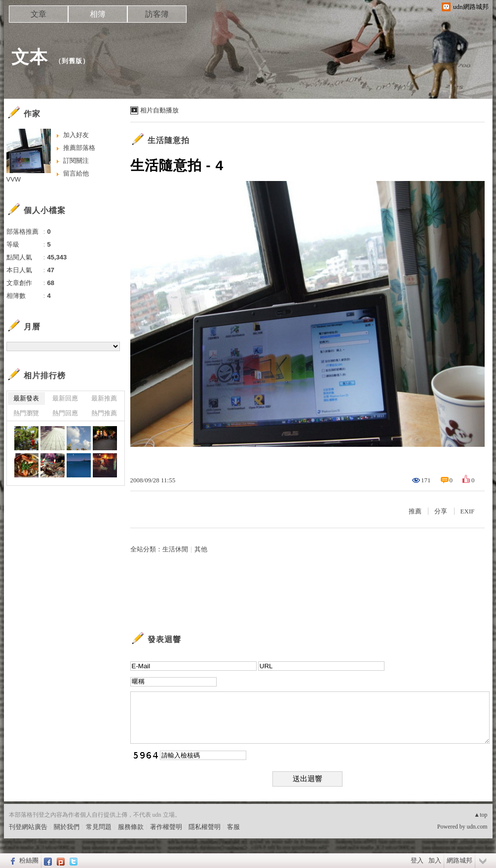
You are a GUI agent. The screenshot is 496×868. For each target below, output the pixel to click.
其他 (201, 549)
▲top (480, 815)
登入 (417, 860)
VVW (14, 179)
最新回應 (65, 398)
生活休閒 (175, 549)
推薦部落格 (79, 148)
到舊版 (72, 61)
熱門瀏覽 (26, 413)
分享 (441, 511)
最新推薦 (104, 398)
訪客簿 (157, 14)
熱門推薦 (104, 413)
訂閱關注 (76, 161)
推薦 (415, 511)
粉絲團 (29, 860)
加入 (435, 860)
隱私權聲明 (205, 827)
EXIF (468, 511)
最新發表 (26, 398)
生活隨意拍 (169, 140)
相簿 (98, 14)
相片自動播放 (159, 110)
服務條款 (131, 827)
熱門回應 (65, 413)
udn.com (477, 827)
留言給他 (76, 173)
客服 (233, 827)
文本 (30, 57)
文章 (38, 14)
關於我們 (67, 827)
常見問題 (99, 827)
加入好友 (76, 135)
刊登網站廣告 (28, 827)
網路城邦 (459, 860)
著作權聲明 (166, 827)
